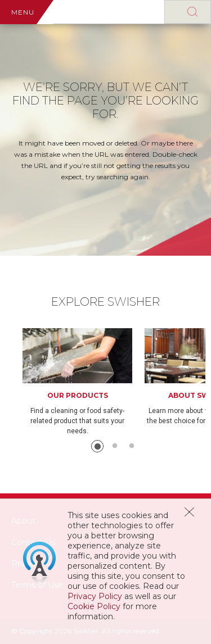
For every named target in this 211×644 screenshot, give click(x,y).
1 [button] (97, 446)
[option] (84, 382)
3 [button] (132, 446)
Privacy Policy (95, 596)
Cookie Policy (94, 606)
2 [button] (115, 446)
